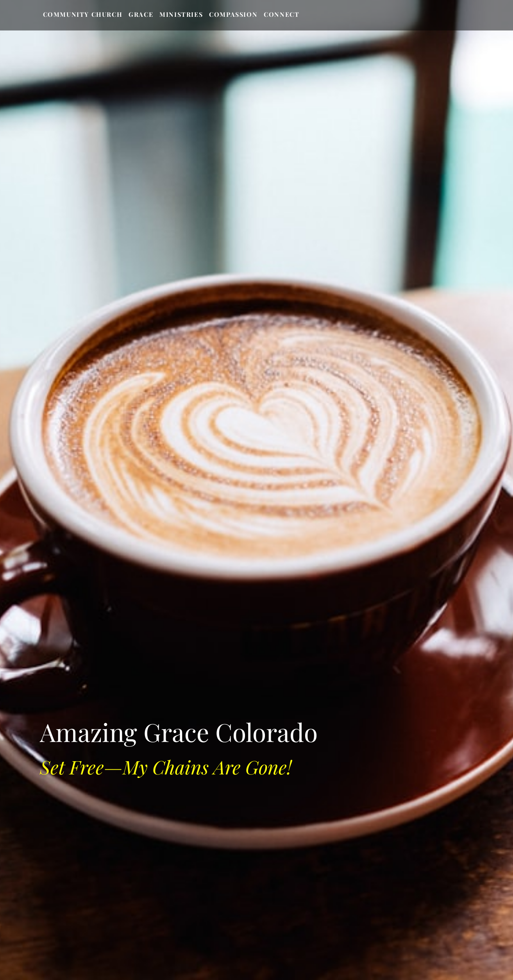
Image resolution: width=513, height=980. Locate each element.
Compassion (233, 14)
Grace (141, 14)
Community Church (83, 14)
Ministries (181, 14)
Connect (282, 14)
